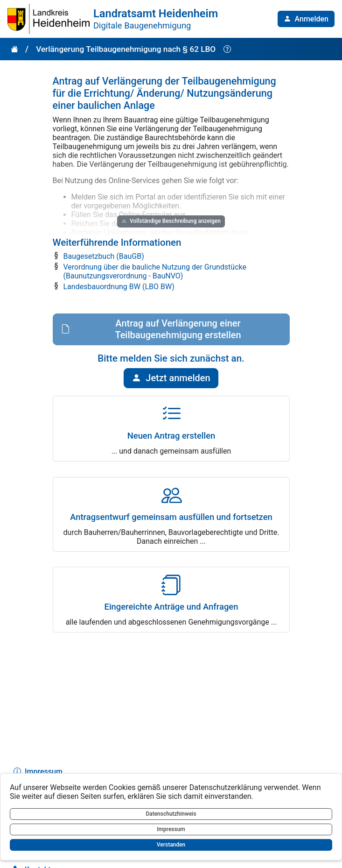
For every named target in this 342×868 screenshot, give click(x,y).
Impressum (171, 829)
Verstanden (171, 845)
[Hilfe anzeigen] (227, 49)
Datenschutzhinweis (171, 814)
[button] (306, 19)
